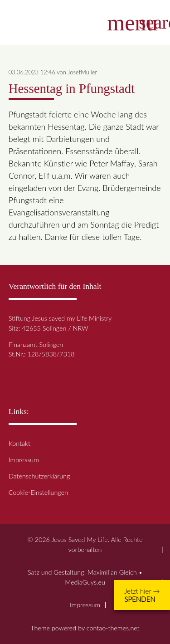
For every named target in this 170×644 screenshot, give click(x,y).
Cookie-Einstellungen (38, 492)
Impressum (24, 460)
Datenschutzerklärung (39, 476)
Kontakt (19, 443)
